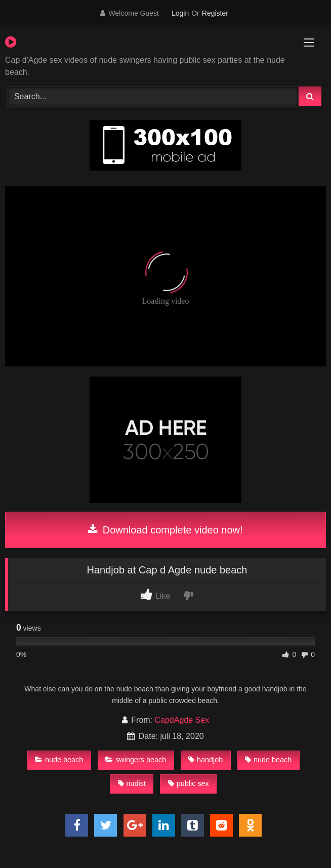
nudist (132, 783)
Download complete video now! (165, 530)
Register (215, 13)
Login (180, 13)
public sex (189, 783)
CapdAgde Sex (182, 720)
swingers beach (136, 760)
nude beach (59, 760)
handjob (205, 760)
